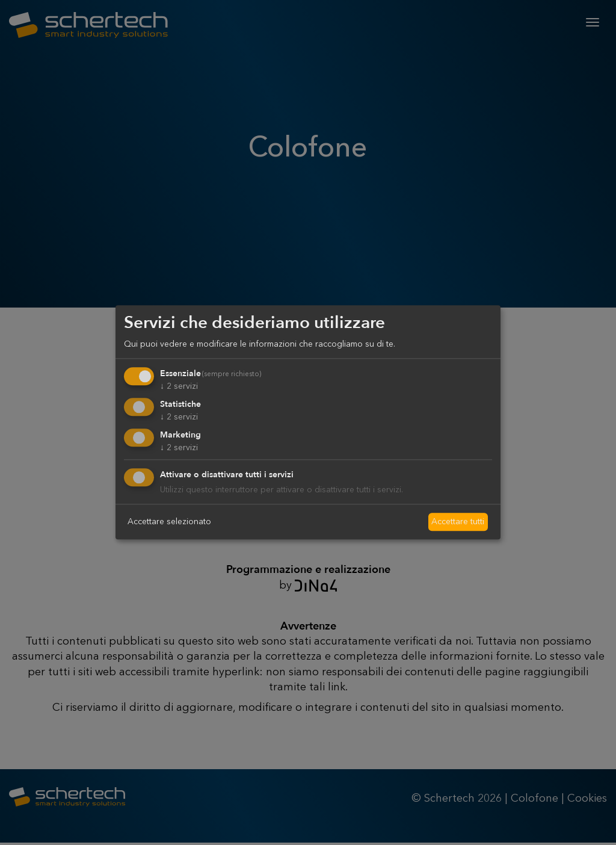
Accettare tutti (458, 521)
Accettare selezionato (169, 521)
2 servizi (179, 386)
